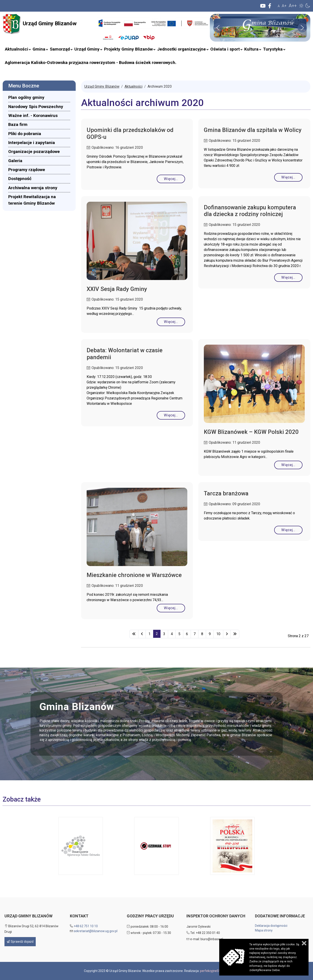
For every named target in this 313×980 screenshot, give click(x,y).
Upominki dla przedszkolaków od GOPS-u (130, 133)
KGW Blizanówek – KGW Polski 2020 (251, 432)
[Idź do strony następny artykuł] (227, 634)
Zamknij (304, 943)
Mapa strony (264, 930)
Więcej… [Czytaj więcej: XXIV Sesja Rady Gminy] (171, 322)
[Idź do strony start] (134, 634)
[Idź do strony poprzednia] (142, 634)
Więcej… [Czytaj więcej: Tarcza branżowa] (288, 530)
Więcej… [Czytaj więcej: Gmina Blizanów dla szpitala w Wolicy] (288, 177)
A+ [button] (284, 6)
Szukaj (94, 32)
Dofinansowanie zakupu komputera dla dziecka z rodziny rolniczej (250, 211)
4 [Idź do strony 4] (172, 634)
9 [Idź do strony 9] (210, 634)
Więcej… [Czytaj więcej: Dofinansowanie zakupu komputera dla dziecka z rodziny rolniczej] (288, 277)
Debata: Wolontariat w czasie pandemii (125, 354)
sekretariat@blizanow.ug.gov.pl (96, 931)
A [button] (279, 6)
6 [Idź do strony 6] (187, 634)
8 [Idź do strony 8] (202, 634)
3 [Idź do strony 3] (164, 634)
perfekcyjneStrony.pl (215, 971)
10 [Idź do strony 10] (218, 634)
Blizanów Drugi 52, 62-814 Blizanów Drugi (31, 929)
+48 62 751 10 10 (86, 926)
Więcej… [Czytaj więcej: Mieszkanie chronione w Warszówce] (171, 608)
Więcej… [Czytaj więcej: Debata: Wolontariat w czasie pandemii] (171, 415)
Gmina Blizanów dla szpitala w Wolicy (253, 130)
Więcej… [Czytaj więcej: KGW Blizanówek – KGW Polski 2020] (288, 465)
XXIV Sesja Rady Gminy (117, 289)
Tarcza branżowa (226, 493)
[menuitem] (17, 49)
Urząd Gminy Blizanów (40, 24)
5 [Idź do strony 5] (179, 634)
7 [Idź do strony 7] (195, 634)
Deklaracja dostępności (271, 926)
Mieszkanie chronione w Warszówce (134, 575)
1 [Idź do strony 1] (149, 634)
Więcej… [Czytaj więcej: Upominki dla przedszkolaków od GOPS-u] (171, 179)
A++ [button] (293, 6)
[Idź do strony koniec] (235, 634)
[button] (301, 6)
